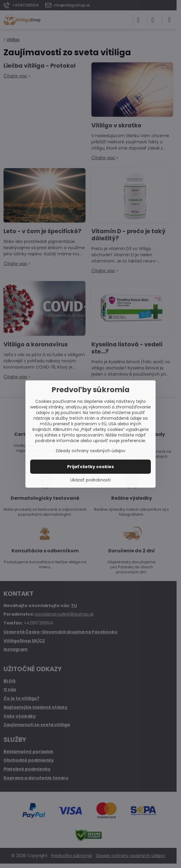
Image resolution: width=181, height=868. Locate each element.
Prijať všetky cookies (90, 467)
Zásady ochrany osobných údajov (90, 451)
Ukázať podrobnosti (90, 480)
